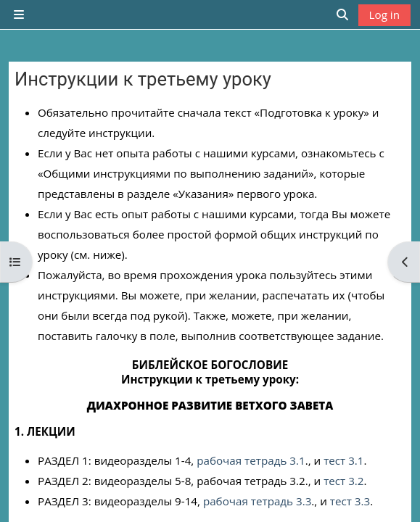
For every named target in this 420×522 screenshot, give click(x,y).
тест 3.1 (343, 460)
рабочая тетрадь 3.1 (251, 460)
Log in (384, 14)
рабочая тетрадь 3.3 (257, 501)
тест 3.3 (350, 501)
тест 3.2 (343, 481)
